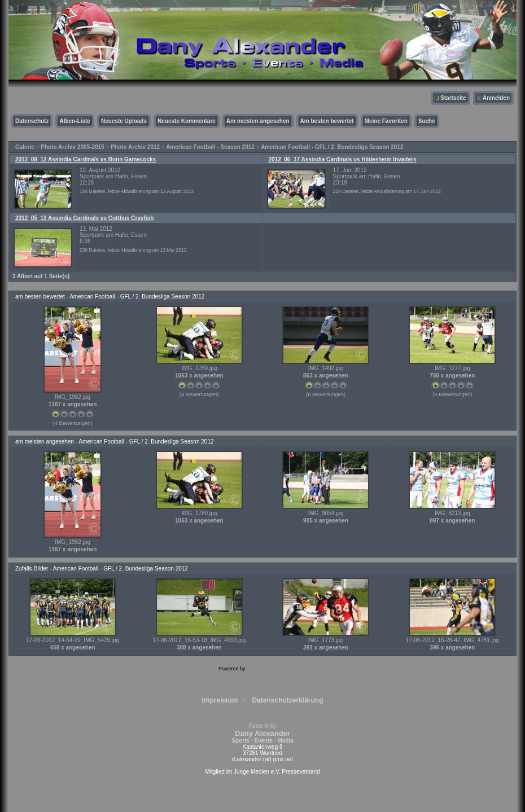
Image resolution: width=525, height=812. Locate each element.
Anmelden (496, 98)
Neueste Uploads (124, 121)
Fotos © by (262, 733)
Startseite (453, 98)
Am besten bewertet (327, 121)
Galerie (25, 147)
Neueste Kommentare (187, 121)
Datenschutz (32, 121)
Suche (427, 121)
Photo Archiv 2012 (135, 147)
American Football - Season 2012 (210, 147)
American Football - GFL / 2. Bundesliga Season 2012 (332, 147)
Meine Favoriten (386, 121)
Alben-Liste (75, 121)
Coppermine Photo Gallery (277, 669)
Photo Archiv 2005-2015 (72, 147)
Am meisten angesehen (258, 121)
